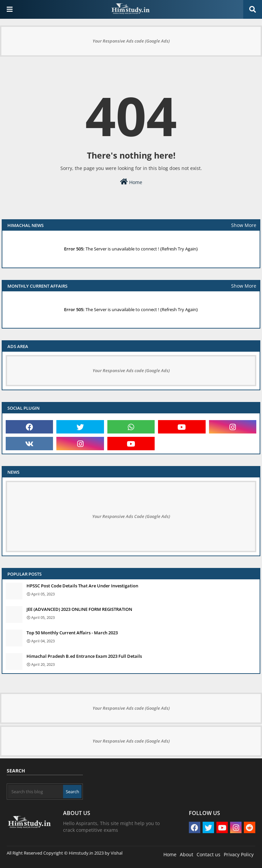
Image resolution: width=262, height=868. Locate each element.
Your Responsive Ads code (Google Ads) (131, 41)
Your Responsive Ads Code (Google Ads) (131, 516)
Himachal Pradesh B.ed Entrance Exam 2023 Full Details (84, 656)
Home (131, 182)
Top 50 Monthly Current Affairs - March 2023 (72, 633)
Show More (244, 225)
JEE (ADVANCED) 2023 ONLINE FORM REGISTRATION (79, 609)
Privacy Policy (239, 854)
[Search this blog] (36, 792)
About (187, 854)
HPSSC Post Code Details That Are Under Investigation (82, 586)
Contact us (208, 854)
